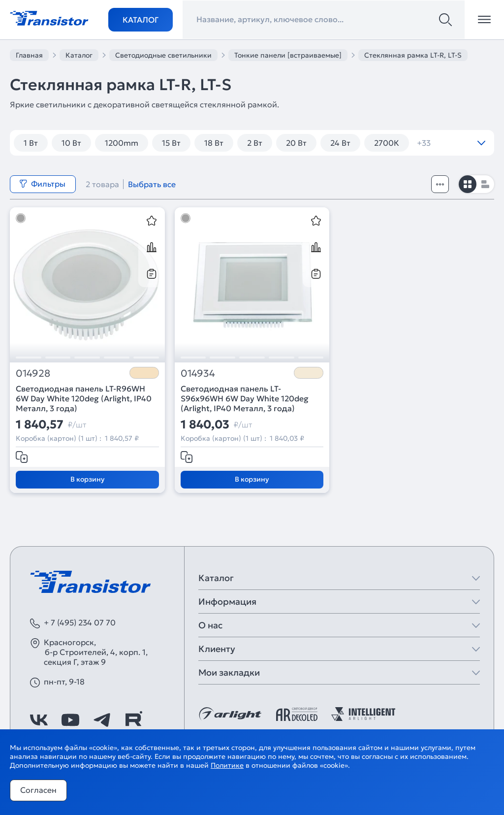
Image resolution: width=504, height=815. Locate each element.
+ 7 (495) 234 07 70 (80, 622)
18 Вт (214, 143)
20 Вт (296, 143)
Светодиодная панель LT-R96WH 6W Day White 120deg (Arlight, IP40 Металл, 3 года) (84, 398)
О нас (210, 625)
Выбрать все (152, 184)
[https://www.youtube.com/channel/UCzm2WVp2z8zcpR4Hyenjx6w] (70, 720)
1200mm (122, 143)
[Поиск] (445, 20)
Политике (227, 765)
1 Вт (31, 143)
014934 (198, 374)
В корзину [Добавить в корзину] (87, 479)
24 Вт (340, 143)
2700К (387, 143)
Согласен (38, 790)
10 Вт (71, 143)
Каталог (141, 20)
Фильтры (42, 184)
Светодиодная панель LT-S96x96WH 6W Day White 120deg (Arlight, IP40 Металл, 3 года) (245, 398)
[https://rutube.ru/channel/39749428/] (133, 720)
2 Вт (255, 143)
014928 (33, 374)
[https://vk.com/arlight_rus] (39, 720)
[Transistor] (49, 17)
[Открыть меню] (484, 20)
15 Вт (171, 143)
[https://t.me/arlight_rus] (102, 720)
